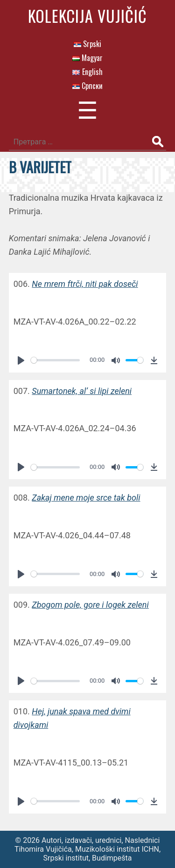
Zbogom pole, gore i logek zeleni (90, 605)
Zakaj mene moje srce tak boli (86, 498)
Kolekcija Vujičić (87, 16)
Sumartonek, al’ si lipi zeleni (82, 391)
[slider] (56, 360)
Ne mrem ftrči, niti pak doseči (85, 284)
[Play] (21, 360)
